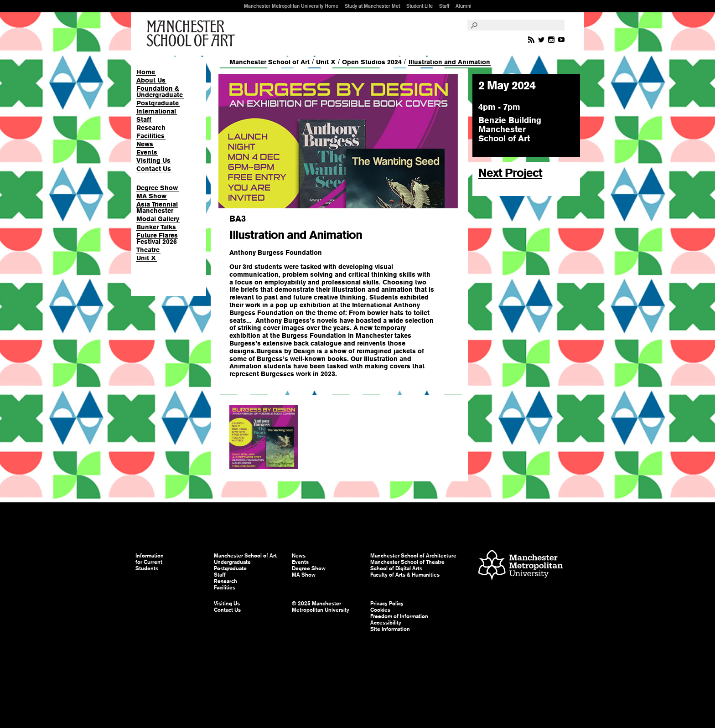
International (156, 111)
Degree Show (157, 188)
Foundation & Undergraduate (160, 92)
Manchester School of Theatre (407, 562)
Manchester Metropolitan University (521, 566)
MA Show (151, 196)
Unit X (146, 258)
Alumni (464, 6)
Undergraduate (232, 562)
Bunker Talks (156, 227)
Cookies (380, 610)
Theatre (148, 250)
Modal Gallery (158, 219)
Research (151, 128)
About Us (151, 80)
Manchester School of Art (192, 34)
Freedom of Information (399, 616)
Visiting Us (153, 160)
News (145, 144)
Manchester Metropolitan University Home (291, 6)
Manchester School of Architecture (413, 556)
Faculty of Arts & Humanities (405, 575)
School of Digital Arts (396, 568)
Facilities (150, 136)
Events (147, 152)
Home (146, 72)
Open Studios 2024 (372, 62)
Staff (444, 6)
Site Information (390, 629)
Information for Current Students (150, 562)
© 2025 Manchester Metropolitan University (321, 607)
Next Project (510, 173)
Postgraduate (158, 103)
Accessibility (386, 623)
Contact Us (154, 169)
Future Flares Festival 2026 (157, 238)
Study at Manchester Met (372, 6)
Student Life (420, 6)
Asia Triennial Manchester (157, 207)
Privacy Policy (387, 604)
